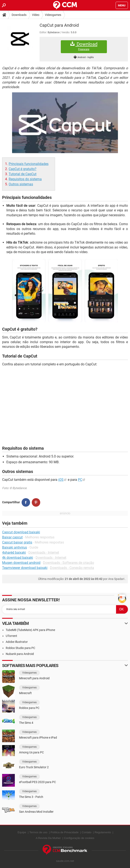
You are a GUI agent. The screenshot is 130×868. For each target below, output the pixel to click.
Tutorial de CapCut (23, 174)
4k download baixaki (18, 558)
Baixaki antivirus (15, 547)
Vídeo (36, 15)
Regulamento (103, 832)
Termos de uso (38, 832)
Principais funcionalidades (29, 164)
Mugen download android (21, 563)
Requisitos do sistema (25, 179)
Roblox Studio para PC (20, 648)
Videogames (53, 15)
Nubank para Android (20, 654)
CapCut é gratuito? (23, 169)
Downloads (19, 15)
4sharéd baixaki (14, 553)
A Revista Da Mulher (48, 838)
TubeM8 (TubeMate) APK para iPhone (30, 630)
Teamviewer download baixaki (25, 568)
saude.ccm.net (65, 861)
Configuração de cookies (79, 838)
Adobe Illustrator (17, 642)
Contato (87, 832)
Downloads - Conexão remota (72, 568)
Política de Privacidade (65, 832)
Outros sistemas (21, 184)
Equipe (22, 832)
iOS (61, 480)
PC (80, 480)
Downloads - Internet (44, 553)
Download (84, 46)
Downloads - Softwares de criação (68, 563)
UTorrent (11, 636)
